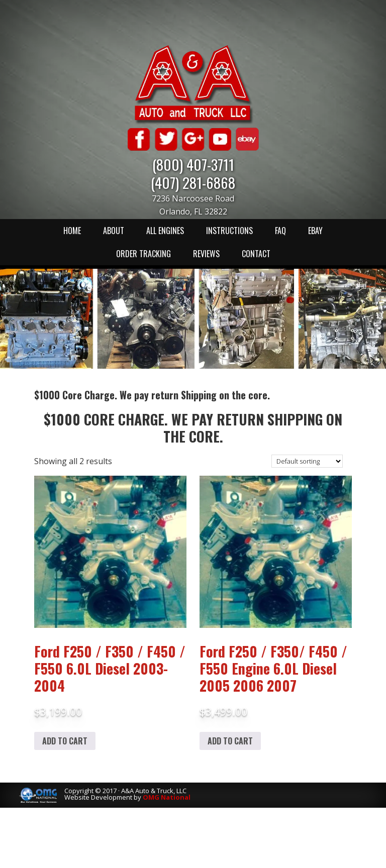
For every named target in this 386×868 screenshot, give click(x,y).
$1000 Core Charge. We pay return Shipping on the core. (193, 428)
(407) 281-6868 (193, 182)
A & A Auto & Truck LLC (193, 84)
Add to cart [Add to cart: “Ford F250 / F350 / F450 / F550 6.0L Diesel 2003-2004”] (65, 741)
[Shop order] (307, 461)
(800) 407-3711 (193, 164)
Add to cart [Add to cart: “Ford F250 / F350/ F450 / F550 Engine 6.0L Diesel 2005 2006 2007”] (230, 741)
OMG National (167, 797)
